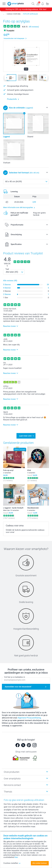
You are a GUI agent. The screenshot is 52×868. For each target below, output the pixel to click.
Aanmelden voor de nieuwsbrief (18, 687)
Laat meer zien (25, 436)
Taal (7, 269)
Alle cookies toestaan (40, 863)
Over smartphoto (12, 779)
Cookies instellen (12, 863)
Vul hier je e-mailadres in (15, 677)
